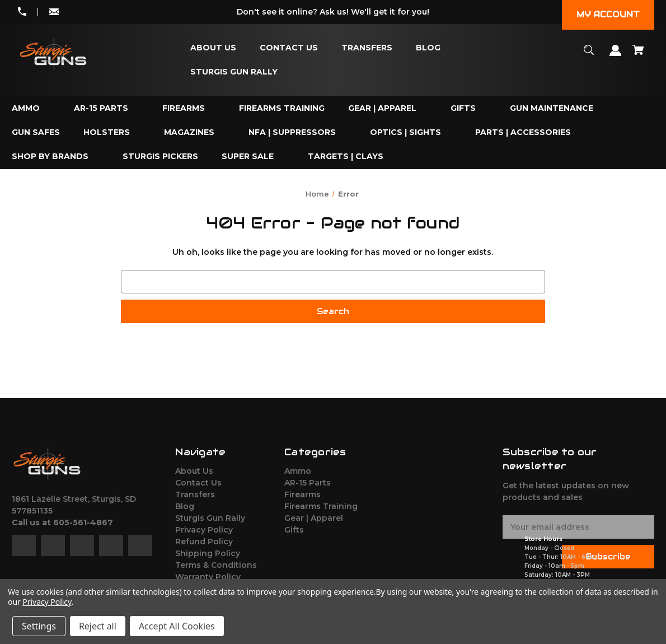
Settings (39, 626)
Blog (185, 506)
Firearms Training (321, 506)
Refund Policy (204, 542)
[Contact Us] (289, 48)
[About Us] (213, 48)
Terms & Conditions (216, 565)
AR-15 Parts (308, 483)
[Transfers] (367, 48)
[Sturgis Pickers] (160, 157)
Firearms (302, 494)
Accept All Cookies (177, 626)
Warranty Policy (208, 577)
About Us (194, 471)
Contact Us (198, 483)
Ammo (298, 471)
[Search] (589, 55)
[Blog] (428, 48)
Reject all (98, 626)
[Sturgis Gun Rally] (234, 72)
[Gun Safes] (36, 132)
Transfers (195, 494)
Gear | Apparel (314, 518)
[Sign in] (616, 56)
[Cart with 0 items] (639, 55)
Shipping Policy (208, 553)
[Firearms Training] (282, 108)
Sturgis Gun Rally (210, 518)
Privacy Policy (204, 530)
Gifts (294, 530)
